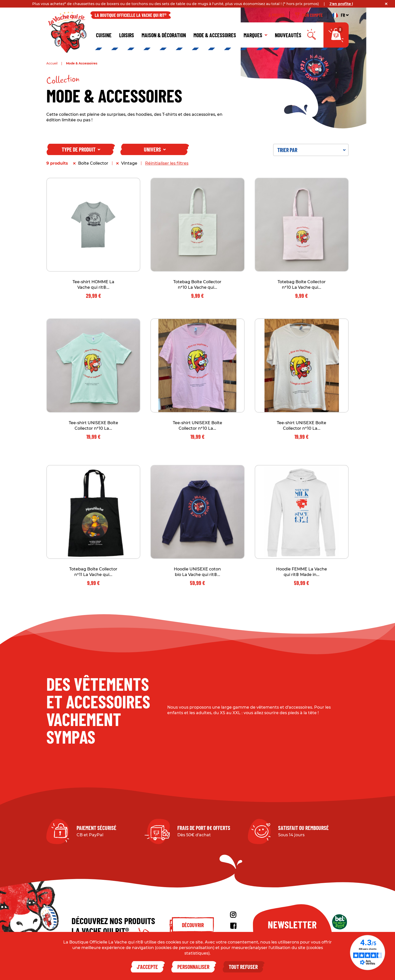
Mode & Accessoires (215, 35)
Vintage (129, 163)
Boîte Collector (93, 163)
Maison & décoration (164, 35)
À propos (276, 15)
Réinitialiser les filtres (167, 163)
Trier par (311, 150)
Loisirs (127, 35)
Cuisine (104, 35)
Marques (255, 35)
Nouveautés (288, 35)
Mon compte (309, 15)
